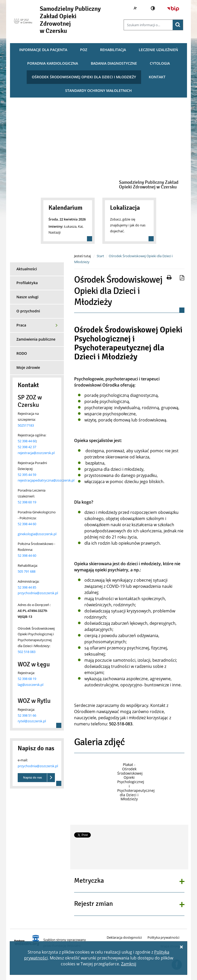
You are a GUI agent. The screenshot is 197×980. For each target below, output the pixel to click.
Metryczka (89, 881)
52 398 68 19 (27, 679)
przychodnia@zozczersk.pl (38, 593)
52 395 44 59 (27, 475)
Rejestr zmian (93, 904)
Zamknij (129, 964)
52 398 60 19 (27, 502)
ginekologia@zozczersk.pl (37, 534)
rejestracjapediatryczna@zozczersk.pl (46, 480)
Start (100, 256)
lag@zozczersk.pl (31, 685)
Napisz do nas (32, 777)
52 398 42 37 (27, 447)
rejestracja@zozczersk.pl (36, 453)
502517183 (26, 425)
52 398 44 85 (27, 587)
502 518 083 (27, 652)
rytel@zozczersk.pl (32, 721)
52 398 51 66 (27, 715)
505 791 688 (27, 571)
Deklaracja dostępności (124, 937)
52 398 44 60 (27, 441)
